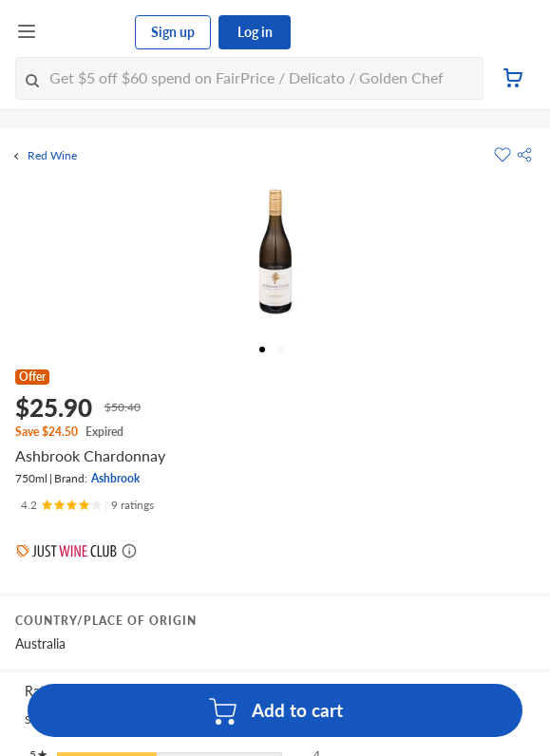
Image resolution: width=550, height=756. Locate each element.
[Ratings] (87, 505)
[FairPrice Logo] (86, 32)
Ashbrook (115, 478)
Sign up (173, 32)
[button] (524, 155)
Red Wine (52, 156)
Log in (255, 32)
